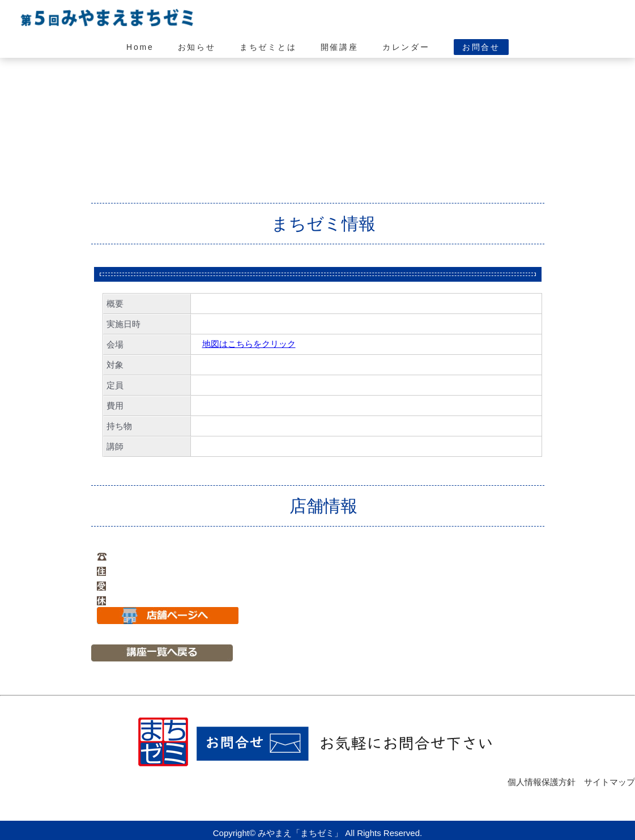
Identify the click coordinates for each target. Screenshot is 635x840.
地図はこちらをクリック (249, 344)
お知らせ (197, 47)
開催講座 (340, 47)
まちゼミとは (268, 47)
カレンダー (406, 47)
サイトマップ (610, 782)
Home (140, 47)
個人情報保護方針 (542, 782)
